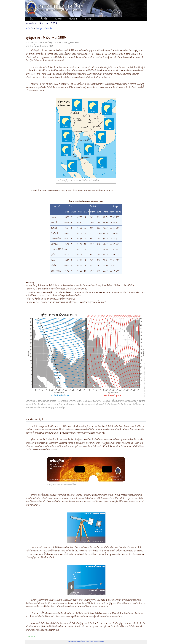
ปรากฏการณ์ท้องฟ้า (44, 28)
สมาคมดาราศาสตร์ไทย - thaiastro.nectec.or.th (86, 642)
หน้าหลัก (30, 28)
